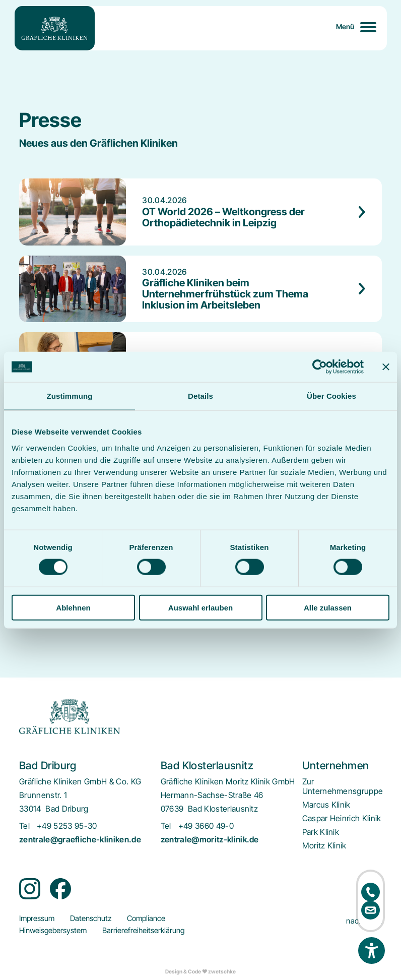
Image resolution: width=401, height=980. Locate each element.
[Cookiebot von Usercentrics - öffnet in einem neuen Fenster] (320, 367)
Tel (24, 826)
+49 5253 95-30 (67, 826)
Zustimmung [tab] (70, 396)
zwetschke (222, 972)
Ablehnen (73, 607)
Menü (345, 26)
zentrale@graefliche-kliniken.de (80, 840)
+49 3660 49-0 (206, 826)
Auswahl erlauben (201, 607)
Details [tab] (201, 396)
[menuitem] (343, 786)
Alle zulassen (328, 607)
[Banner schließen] (386, 367)
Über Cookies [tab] (331, 396)
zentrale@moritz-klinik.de (210, 840)
